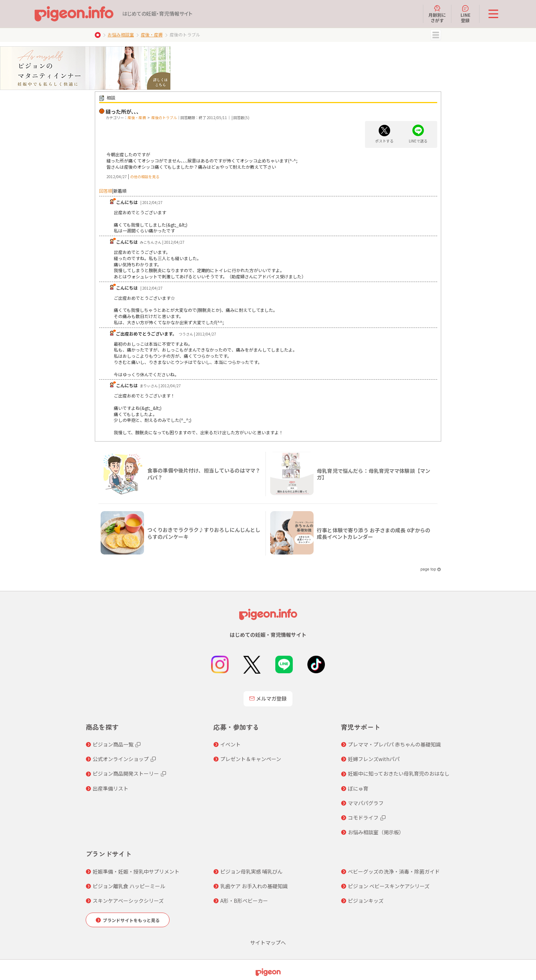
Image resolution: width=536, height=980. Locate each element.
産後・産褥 (152, 34)
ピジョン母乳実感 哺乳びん (251, 871)
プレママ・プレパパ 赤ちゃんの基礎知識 (394, 744)
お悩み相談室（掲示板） (376, 832)
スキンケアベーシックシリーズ (128, 901)
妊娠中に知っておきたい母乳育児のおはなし (399, 773)
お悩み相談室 (121, 34)
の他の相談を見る (145, 177)
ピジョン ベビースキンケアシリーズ (389, 886)
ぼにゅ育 (358, 788)
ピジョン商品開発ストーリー (126, 773)
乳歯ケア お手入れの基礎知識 (254, 886)
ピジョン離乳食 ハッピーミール (129, 886)
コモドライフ (363, 818)
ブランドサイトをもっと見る (131, 920)
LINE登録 (465, 14)
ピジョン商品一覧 (113, 744)
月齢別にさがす (437, 14)
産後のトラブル (164, 117)
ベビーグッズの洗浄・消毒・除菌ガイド (394, 871)
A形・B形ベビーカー (244, 901)
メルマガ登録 (268, 698)
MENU (436, 35)
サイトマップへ (268, 942)
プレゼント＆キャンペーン (251, 759)
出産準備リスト (110, 788)
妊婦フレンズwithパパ (374, 759)
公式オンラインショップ (121, 759)
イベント (230, 744)
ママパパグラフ (366, 803)
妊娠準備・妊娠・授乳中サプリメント (136, 871)
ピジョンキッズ (366, 901)
